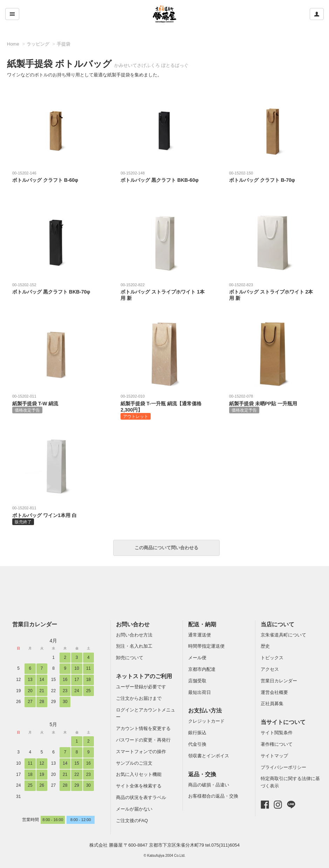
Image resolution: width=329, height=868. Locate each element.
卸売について (130, 658)
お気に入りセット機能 (139, 774)
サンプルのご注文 (134, 763)
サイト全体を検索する (139, 786)
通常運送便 (200, 635)
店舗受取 (197, 681)
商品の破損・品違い (209, 785)
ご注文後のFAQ (132, 821)
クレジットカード (206, 721)
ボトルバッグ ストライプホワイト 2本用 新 (273, 292)
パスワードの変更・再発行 (143, 740)
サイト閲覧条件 (277, 733)
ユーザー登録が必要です (141, 687)
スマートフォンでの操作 (141, 752)
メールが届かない (134, 809)
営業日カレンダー (35, 624)
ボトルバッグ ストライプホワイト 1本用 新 (164, 292)
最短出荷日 (200, 692)
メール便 (197, 658)
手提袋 (64, 44)
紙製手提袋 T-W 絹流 (56, 403)
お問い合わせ (133, 624)
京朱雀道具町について (283, 635)
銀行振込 (197, 733)
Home (13, 44)
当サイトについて (283, 722)
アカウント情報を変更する (143, 728)
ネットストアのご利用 (144, 676)
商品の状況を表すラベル (141, 797)
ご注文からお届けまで (139, 698)
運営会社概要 (274, 692)
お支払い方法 (205, 711)
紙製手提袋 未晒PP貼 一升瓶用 (273, 403)
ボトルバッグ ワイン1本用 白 (56, 515)
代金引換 (197, 744)
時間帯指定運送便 (206, 646)
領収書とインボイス (209, 756)
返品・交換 (202, 774)
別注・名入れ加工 (134, 646)
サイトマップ (274, 756)
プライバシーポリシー (283, 767)
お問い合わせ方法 (134, 635)
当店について (277, 624)
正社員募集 (272, 704)
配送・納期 (202, 624)
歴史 (265, 646)
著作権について (277, 744)
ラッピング (38, 44)
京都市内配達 (202, 669)
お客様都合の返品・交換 (213, 796)
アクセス (270, 669)
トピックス (272, 658)
